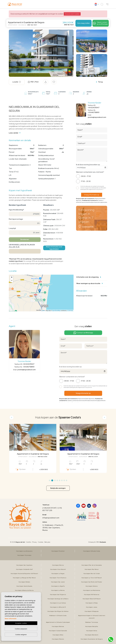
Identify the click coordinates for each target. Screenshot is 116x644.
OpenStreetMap (56, 311)
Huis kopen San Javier (58, 582)
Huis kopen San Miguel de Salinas (58, 611)
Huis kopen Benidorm (92, 635)
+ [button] (12, 277)
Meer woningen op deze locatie (90, 283)
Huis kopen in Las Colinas (58, 603)
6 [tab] (62, 480)
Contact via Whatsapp (83, 333)
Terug (99, 82)
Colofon (29, 542)
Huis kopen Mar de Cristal (92, 574)
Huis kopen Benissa (58, 626)
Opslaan (21, 469)
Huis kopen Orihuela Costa (92, 551)
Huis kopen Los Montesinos (92, 590)
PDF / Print (33, 82)
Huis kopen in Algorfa (58, 586)
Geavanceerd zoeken (72, 14)
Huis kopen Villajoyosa (92, 611)
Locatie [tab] (17, 82)
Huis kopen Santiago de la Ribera (58, 599)
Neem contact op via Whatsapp (100, 23)
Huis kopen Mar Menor (92, 569)
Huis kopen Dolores (92, 586)
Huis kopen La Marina (58, 590)
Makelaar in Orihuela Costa (58, 616)
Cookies (41, 542)
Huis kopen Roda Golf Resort (92, 599)
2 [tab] (52, 480)
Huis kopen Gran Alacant (58, 569)
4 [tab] (57, 480)
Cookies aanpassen (21, 629)
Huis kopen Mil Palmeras (92, 595)
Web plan (47, 542)
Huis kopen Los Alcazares (24, 551)
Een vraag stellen (84, 23)
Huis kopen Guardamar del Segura (92, 639)
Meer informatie (11, 619)
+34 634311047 (94, 108)
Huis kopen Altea (58, 635)
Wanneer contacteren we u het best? (90, 172)
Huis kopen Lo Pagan (58, 574)
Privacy (35, 542)
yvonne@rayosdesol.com (97, 117)
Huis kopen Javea (92, 607)
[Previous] (12, 417)
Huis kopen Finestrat (58, 551)
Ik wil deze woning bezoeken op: (88, 165)
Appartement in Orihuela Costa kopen (58, 622)
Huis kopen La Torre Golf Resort (92, 578)
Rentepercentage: (16, 219)
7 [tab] (64, 480)
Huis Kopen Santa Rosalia (24, 586)
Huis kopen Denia (92, 631)
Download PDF (86, 227)
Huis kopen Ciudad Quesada (58, 631)
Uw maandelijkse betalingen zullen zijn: (22, 246)
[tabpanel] (33, 448)
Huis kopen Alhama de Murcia (24, 590)
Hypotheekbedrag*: (17, 210)
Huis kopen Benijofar (92, 626)
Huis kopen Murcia (58, 565)
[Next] (104, 417)
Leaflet (43, 311)
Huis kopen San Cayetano (24, 565)
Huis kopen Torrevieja (24, 555)
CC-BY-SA (70, 311)
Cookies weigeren (21, 635)
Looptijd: (12, 228)
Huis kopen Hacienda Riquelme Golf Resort (24, 574)
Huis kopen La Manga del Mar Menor (24, 578)
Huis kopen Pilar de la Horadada (92, 565)
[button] (107, 4)
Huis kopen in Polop (92, 603)
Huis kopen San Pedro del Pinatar (92, 582)
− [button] (12, 281)
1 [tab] (50, 480)
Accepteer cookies (21, 623)
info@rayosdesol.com (51, 518)
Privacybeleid (99, 189)
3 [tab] (55, 480)
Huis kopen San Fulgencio (58, 595)
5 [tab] (60, 480)
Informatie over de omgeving (89, 277)
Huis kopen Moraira (58, 639)
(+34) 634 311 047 (49, 508)
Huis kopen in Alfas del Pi (58, 607)
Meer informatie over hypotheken (54, 248)
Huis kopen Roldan (24, 582)
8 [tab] (67, 480)
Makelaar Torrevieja (92, 622)
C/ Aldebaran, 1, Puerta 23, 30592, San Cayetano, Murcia (53, 528)
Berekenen (25, 239)
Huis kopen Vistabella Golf (24, 569)
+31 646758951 (94, 112)
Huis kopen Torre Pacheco (58, 578)
